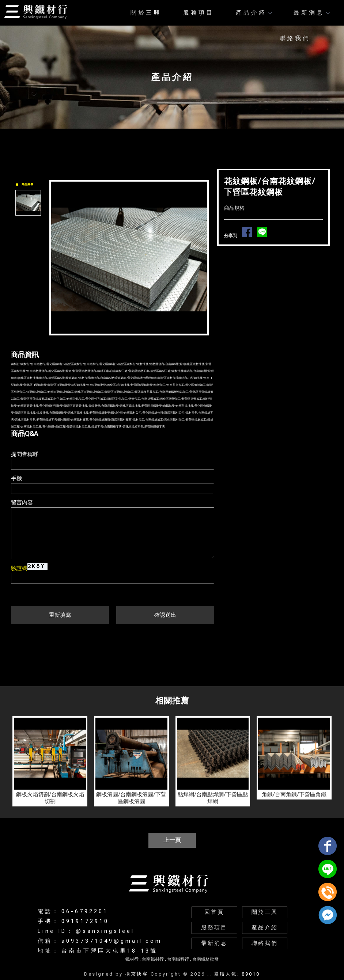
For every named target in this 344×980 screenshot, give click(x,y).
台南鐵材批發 (205, 959)
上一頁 (172, 840)
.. (209, 974)
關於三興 (146, 13)
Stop (137, 341)
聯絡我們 (295, 38)
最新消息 (311, 13)
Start (132, 341)
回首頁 (214, 912)
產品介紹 (254, 13)
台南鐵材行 (153, 959)
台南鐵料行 (178, 959)
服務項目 (199, 13)
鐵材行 (132, 959)
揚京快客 (137, 974)
